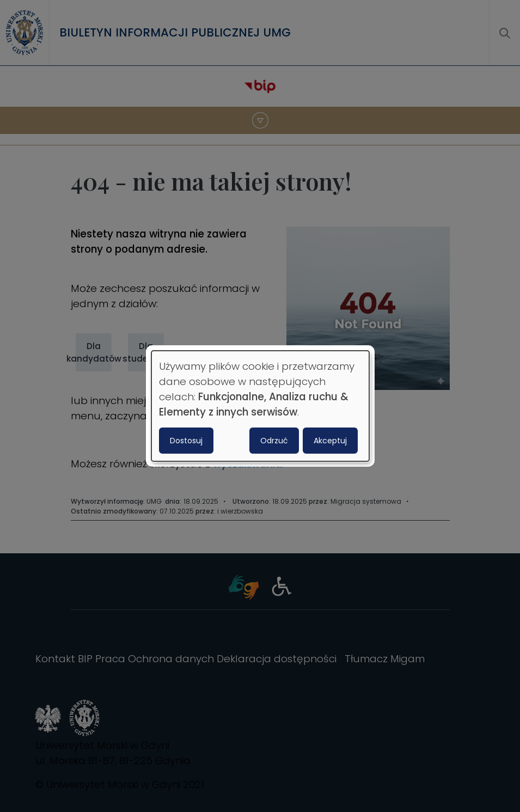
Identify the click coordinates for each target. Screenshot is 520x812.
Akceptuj (330, 441)
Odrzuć (274, 441)
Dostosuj (186, 441)
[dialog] (260, 406)
